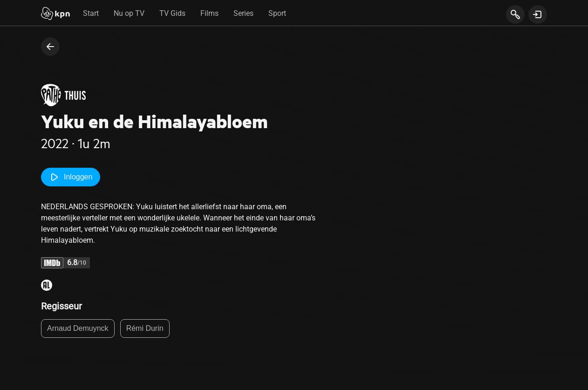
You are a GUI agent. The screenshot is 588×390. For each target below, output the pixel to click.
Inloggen (71, 177)
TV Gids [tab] (172, 13)
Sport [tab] (277, 13)
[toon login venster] (538, 14)
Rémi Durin (145, 328)
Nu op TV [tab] (129, 13)
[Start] (55, 14)
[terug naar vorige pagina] (50, 47)
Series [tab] (243, 13)
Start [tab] (91, 13)
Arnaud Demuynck (78, 328)
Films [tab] (209, 13)
